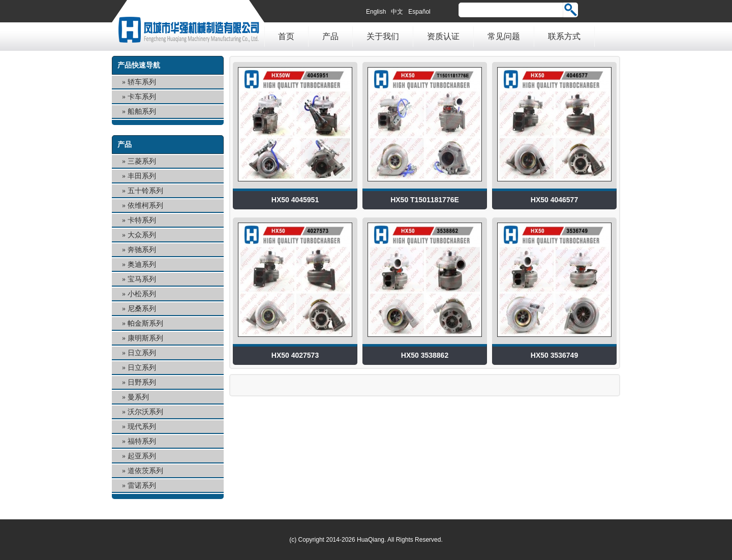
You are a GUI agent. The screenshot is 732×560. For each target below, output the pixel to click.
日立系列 (142, 353)
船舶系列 (142, 112)
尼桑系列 (142, 309)
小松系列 (142, 294)
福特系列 (142, 441)
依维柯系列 (145, 206)
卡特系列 (142, 220)
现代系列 (142, 427)
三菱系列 (142, 161)
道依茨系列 (145, 471)
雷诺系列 (142, 486)
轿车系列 (142, 82)
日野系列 (142, 382)
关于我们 (383, 36)
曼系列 (138, 397)
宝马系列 (142, 279)
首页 (286, 36)
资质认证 (443, 36)
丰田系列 (142, 176)
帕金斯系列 (145, 323)
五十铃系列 (145, 191)
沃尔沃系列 (145, 412)
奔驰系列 (142, 250)
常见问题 (504, 36)
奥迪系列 (142, 265)
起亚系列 (142, 456)
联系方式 (564, 36)
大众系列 (142, 235)
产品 (330, 36)
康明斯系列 (145, 338)
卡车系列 (142, 97)
